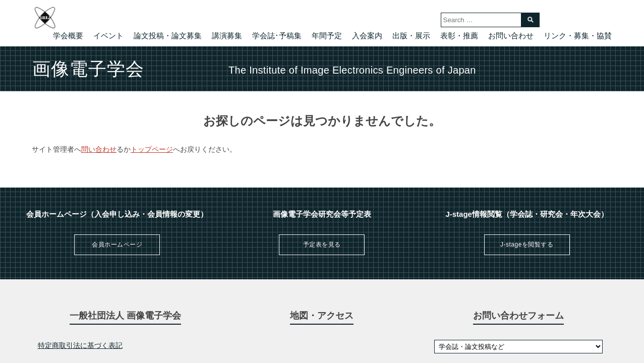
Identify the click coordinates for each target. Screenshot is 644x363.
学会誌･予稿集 (277, 36)
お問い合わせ (511, 36)
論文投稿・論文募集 (168, 36)
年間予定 (327, 36)
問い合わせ (99, 149)
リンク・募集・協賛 (578, 36)
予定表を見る (322, 245)
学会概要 (68, 36)
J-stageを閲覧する (527, 245)
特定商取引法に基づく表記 (80, 345)
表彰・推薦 (459, 36)
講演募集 (227, 36)
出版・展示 (411, 36)
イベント (108, 36)
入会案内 (367, 36)
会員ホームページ (117, 245)
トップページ (152, 149)
